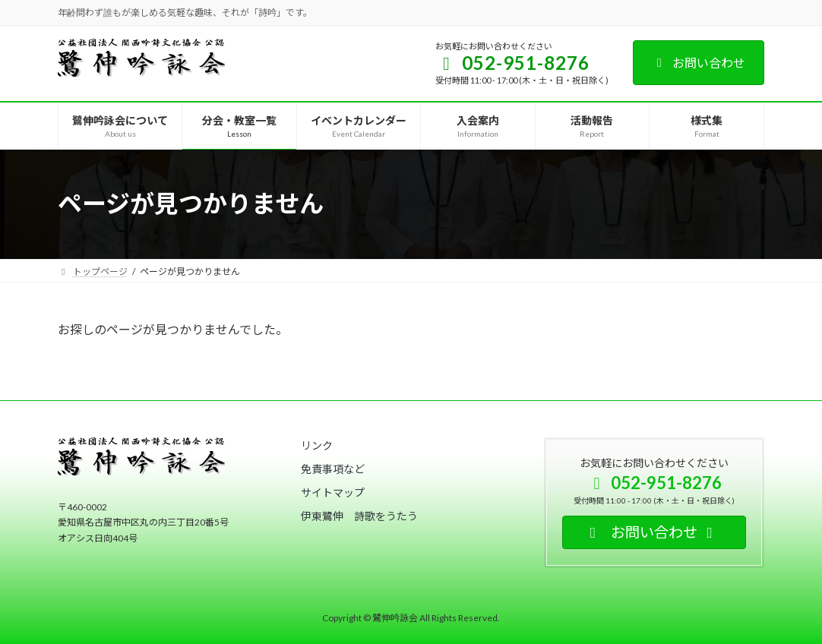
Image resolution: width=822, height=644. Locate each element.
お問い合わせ (699, 63)
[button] (317, 445)
